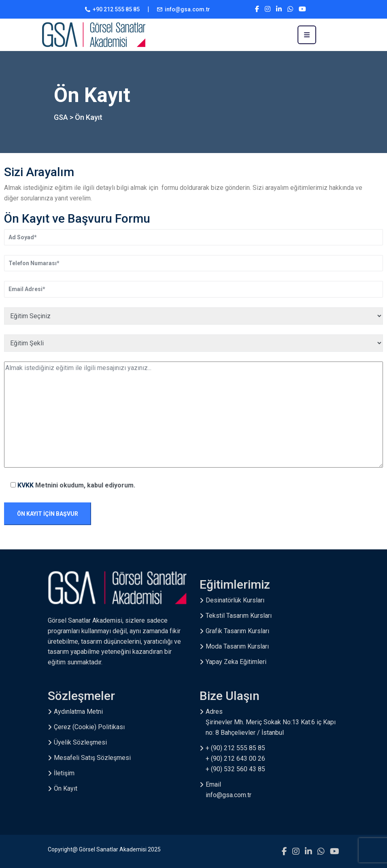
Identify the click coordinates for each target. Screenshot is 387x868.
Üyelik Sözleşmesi (80, 742)
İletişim (64, 773)
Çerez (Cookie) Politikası (89, 727)
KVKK (26, 485)
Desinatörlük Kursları (235, 600)
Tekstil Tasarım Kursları (239, 616)
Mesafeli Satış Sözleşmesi (92, 758)
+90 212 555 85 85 (116, 9)
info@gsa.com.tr (187, 9)
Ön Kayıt (66, 788)
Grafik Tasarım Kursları (237, 631)
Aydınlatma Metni (78, 712)
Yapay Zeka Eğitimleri (236, 662)
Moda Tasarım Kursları (237, 646)
